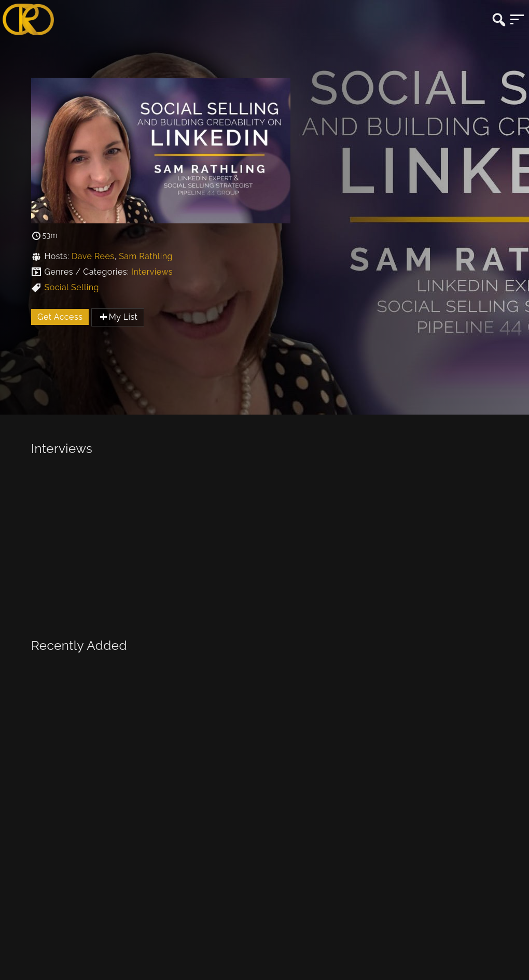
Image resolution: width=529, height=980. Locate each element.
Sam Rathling (146, 256)
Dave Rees (93, 256)
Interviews (152, 272)
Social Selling (71, 287)
